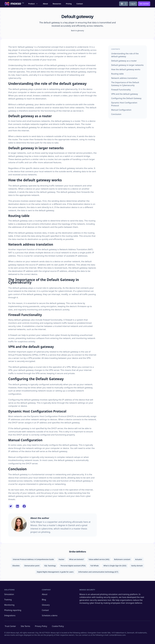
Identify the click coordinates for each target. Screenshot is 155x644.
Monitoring (9, 605)
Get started (144, 4)
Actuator (139, 559)
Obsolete (16, 566)
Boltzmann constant (122, 559)
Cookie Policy (58, 626)
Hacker (61, 559)
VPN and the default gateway (125, 94)
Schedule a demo (50, 615)
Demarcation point (32, 566)
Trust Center (10, 626)
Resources (57, 4)
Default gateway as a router (124, 61)
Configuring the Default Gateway (126, 98)
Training (8, 600)
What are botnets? (76, 559)
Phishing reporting (13, 610)
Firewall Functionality (121, 90)
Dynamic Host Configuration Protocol (124, 104)
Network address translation (124, 78)
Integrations (10, 615)
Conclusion (116, 114)
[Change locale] (124, 4)
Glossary (46, 605)
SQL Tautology (50, 566)
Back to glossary (77, 31)
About (45, 4)
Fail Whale (95, 566)
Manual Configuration (121, 110)
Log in (133, 4)
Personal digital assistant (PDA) (73, 566)
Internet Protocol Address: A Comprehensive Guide (33, 559)
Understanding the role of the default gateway (125, 55)
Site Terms (25, 626)
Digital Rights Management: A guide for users (55, 572)
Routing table (117, 74)
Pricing (69, 4)
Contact (80, 4)
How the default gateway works (126, 69)
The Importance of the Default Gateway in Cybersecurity (125, 84)
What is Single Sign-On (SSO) (115, 566)
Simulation (9, 594)
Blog (44, 600)
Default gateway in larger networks (127, 65)
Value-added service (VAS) (99, 559)
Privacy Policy (41, 626)
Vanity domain (137, 566)
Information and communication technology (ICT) (98, 572)
